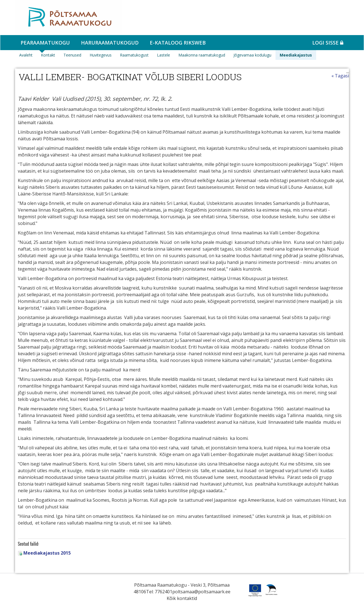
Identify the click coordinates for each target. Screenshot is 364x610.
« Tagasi (340, 76)
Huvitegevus (101, 55)
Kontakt (48, 55)
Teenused (72, 55)
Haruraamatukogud (110, 43)
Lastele (163, 55)
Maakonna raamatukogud (202, 55)
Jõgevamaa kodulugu (252, 55)
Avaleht (26, 55)
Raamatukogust (134, 55)
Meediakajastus (296, 55)
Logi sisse (328, 43)
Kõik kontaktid (182, 598)
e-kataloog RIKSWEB (178, 43)
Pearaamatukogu (45, 43)
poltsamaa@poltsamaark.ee (201, 592)
